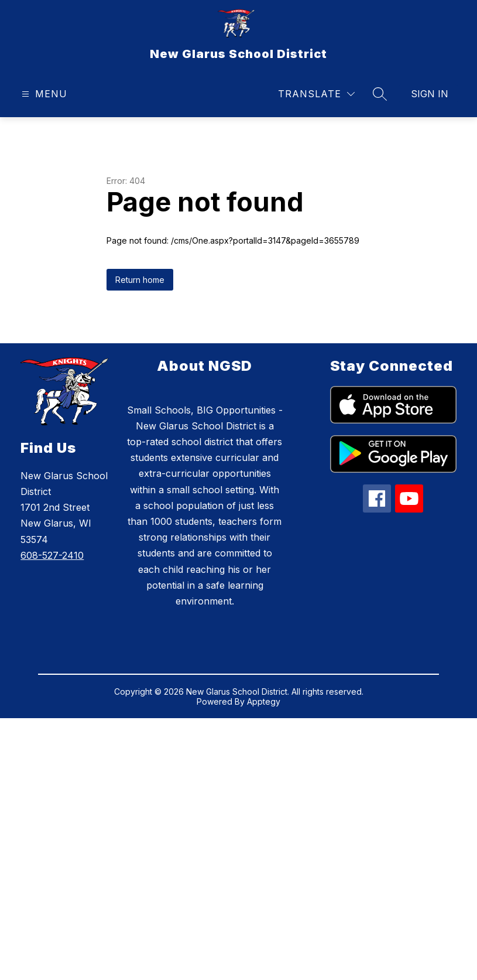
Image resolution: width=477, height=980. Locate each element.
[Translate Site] (316, 94)
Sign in (430, 94)
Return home (140, 280)
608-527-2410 (52, 555)
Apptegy (264, 701)
